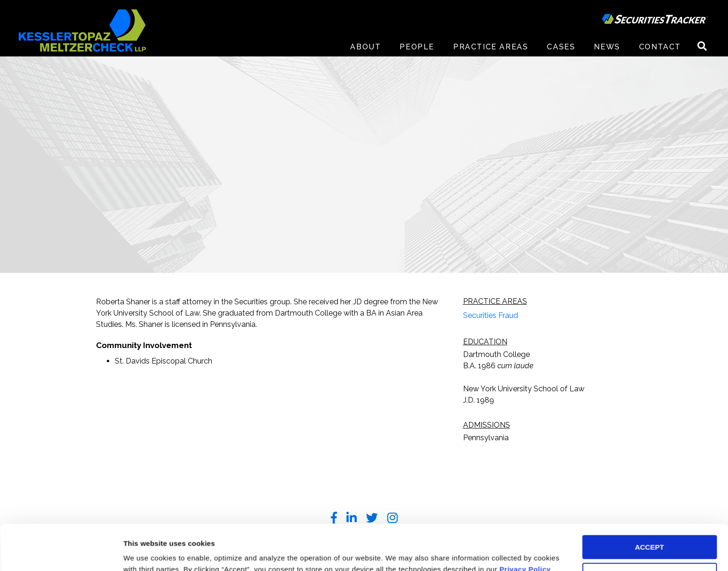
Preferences (144, 552)
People (417, 47)
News (607, 47)
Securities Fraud (491, 315)
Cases (561, 47)
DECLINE (649, 532)
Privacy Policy (525, 527)
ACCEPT (649, 504)
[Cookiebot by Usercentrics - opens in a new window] (61, 553)
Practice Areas (491, 47)
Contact (660, 47)
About (365, 47)
